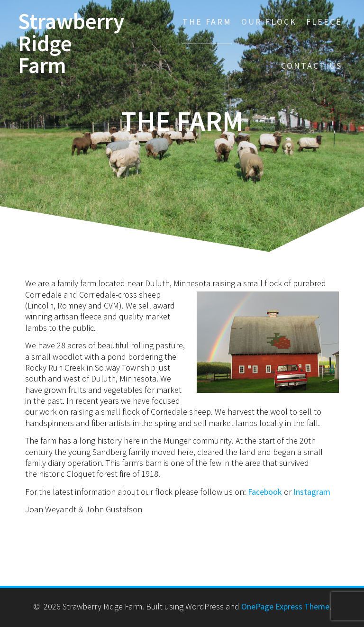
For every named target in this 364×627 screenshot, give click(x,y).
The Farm (207, 22)
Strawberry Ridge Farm (71, 44)
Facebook (265, 492)
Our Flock (269, 22)
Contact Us (312, 66)
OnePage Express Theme (285, 606)
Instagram (312, 492)
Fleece (324, 22)
